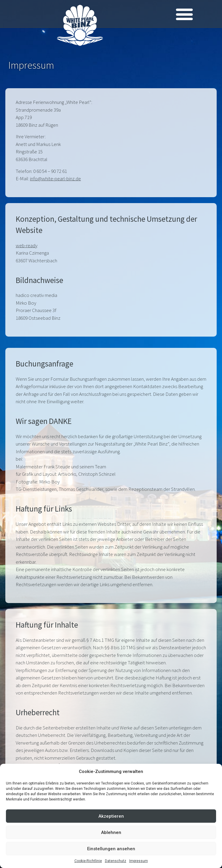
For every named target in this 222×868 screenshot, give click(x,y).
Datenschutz (116, 861)
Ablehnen (111, 832)
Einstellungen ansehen (111, 849)
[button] (184, 14)
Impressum (139, 861)
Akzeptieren (111, 816)
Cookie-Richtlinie (88, 861)
